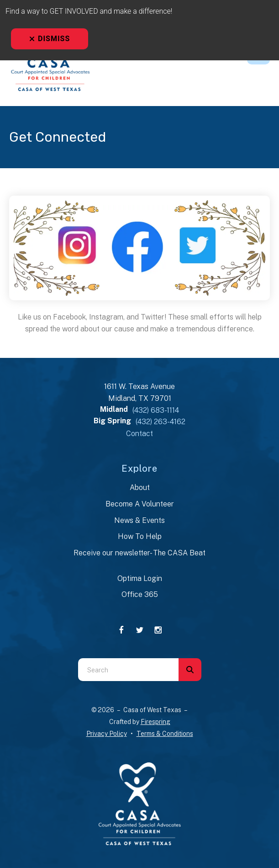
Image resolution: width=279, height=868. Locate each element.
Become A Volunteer (140, 504)
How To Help (140, 536)
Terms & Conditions (165, 734)
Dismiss (50, 39)
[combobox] (128, 670)
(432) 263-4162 (161, 422)
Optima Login (140, 578)
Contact (139, 434)
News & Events (139, 520)
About (140, 487)
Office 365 (140, 594)
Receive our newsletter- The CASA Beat (139, 553)
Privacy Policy (107, 734)
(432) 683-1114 (156, 410)
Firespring (155, 722)
